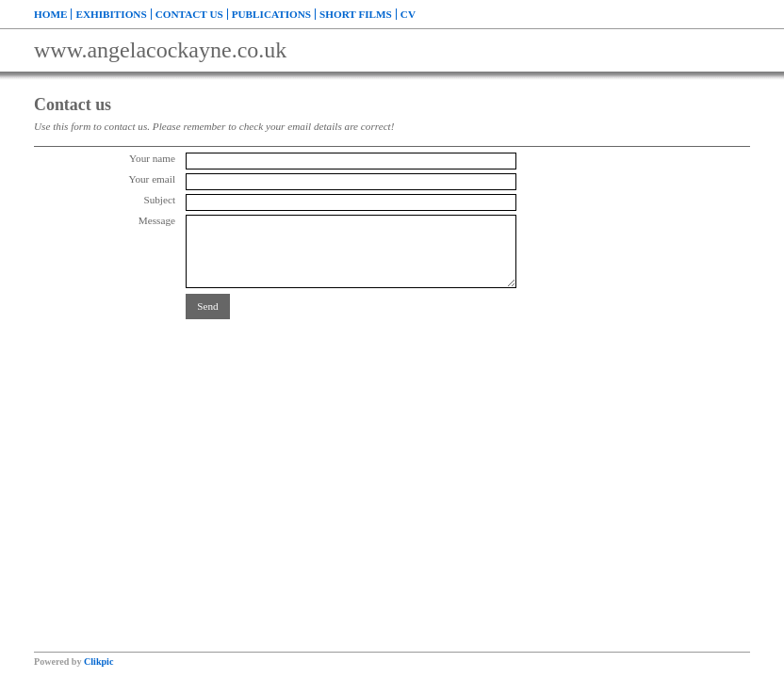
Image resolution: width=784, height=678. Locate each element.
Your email (152, 179)
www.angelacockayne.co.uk (160, 50)
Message (157, 220)
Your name (152, 158)
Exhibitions (111, 14)
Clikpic (98, 662)
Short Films (356, 14)
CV (408, 14)
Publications (271, 14)
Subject (159, 200)
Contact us (189, 14)
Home (50, 14)
